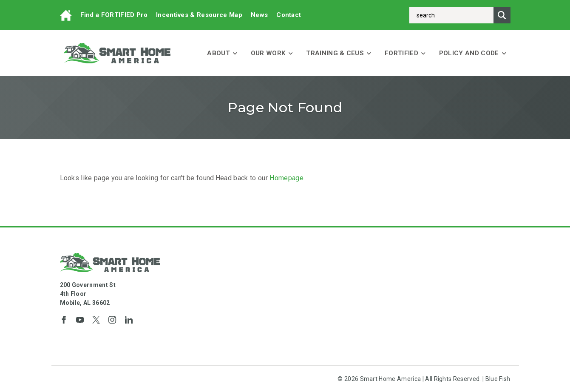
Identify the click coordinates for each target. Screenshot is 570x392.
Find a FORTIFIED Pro (114, 15)
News (259, 15)
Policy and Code (473, 53)
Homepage (286, 178)
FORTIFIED (405, 53)
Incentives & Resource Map (199, 15)
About (222, 53)
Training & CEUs (339, 53)
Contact (289, 15)
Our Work (272, 53)
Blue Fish (498, 379)
